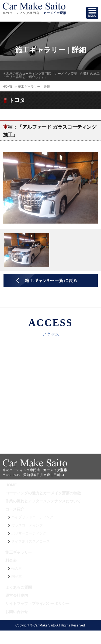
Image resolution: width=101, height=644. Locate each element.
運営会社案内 (17, 595)
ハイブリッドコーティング (32, 517)
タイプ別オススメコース (31, 542)
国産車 (17, 577)
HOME (8, 87)
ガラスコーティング (27, 525)
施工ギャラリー (19, 552)
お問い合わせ (17, 612)
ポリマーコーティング (29, 533)
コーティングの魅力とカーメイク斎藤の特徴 (43, 493)
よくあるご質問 (19, 587)
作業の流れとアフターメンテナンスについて (43, 501)
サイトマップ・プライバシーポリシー (37, 604)
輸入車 (17, 568)
